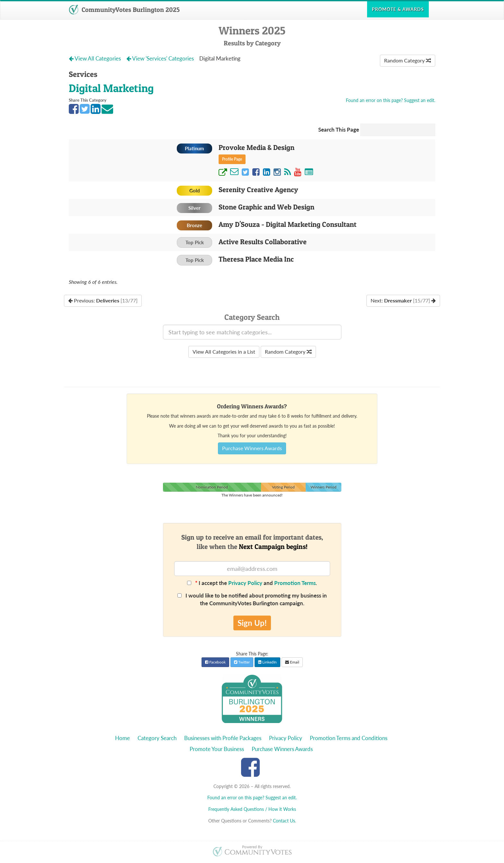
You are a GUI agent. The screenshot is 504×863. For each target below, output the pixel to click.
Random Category (408, 60)
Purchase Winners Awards (252, 448)
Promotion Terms (295, 583)
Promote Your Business (217, 749)
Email (292, 662)
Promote (398, 9)
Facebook (215, 662)
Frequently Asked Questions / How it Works (252, 809)
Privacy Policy (245, 583)
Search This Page (339, 130)
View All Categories (95, 58)
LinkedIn (267, 662)
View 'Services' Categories (161, 58)
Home (122, 738)
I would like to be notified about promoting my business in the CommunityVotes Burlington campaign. (252, 599)
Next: (403, 300)
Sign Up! (252, 623)
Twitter (242, 662)
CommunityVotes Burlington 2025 (124, 10)
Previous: (103, 300)
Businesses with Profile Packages (223, 738)
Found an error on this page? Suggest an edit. (391, 100)
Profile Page (232, 159)
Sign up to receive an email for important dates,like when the (252, 542)
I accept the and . (252, 583)
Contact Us (284, 821)
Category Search (157, 738)
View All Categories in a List (224, 352)
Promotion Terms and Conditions (349, 738)
